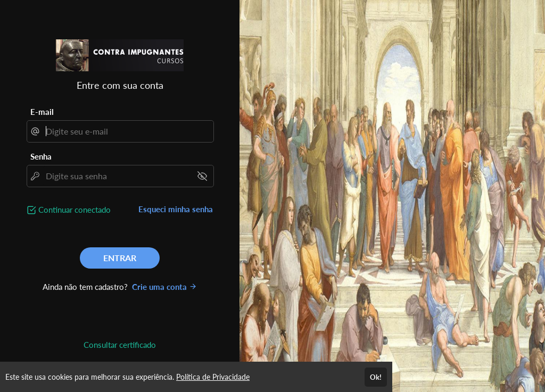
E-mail (42, 112)
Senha (41, 156)
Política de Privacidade (213, 377)
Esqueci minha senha (176, 209)
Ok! (376, 377)
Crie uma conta (164, 287)
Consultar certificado (120, 345)
